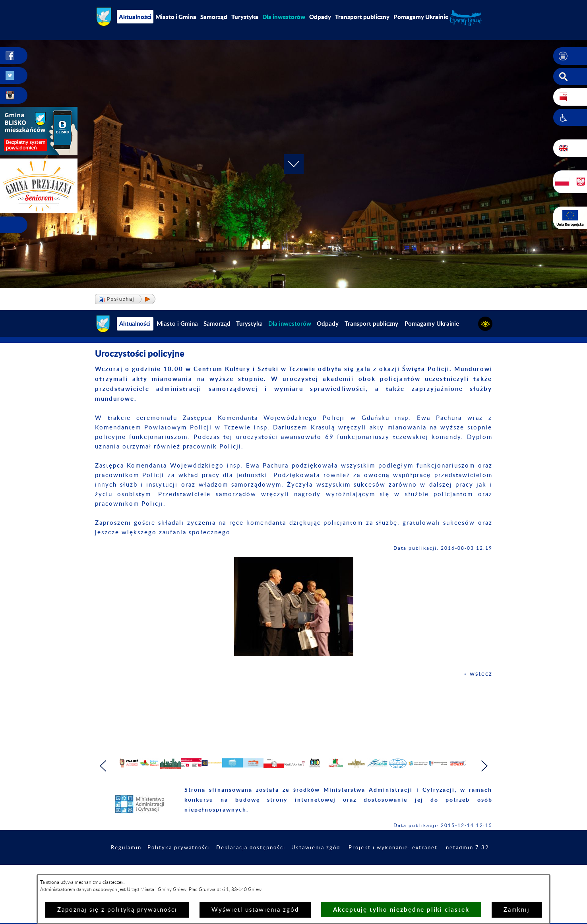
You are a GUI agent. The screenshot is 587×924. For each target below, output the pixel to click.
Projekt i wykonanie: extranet (442, 872)
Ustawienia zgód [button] (361, 872)
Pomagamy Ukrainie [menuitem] (421, 17)
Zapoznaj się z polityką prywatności (117, 910)
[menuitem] (284, 17)
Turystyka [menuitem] (245, 17)
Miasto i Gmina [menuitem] (176, 17)
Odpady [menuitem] (320, 17)
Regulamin (161, 872)
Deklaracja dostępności (292, 872)
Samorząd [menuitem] (214, 17)
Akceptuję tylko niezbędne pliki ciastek (401, 910)
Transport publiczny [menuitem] (362, 17)
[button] (570, 56)
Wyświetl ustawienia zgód (255, 910)
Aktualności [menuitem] (135, 17)
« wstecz (478, 674)
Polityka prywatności (216, 872)
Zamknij (517, 910)
